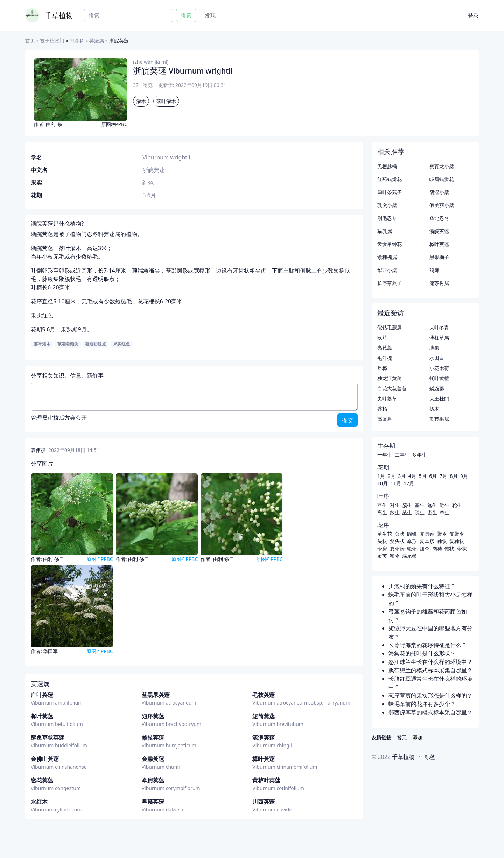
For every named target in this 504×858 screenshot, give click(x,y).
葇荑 (382, 556)
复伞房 (397, 548)
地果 (434, 348)
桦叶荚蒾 (42, 716)
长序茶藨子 (390, 283)
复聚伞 (457, 534)
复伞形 (427, 541)
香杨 (382, 409)
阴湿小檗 (439, 192)
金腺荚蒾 (153, 759)
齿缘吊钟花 (390, 244)
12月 (409, 483)
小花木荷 (439, 368)
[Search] (129, 15)
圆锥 (412, 534)
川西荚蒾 (264, 802)
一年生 (385, 455)
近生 (444, 505)
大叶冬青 (439, 327)
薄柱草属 (439, 338)
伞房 (382, 548)
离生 (382, 512)
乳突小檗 (387, 205)
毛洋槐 (385, 358)
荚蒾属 (97, 40)
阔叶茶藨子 (390, 192)
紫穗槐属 (387, 257)
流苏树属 (439, 283)
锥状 (449, 548)
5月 (423, 476)
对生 (395, 505)
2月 (392, 476)
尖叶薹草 (387, 399)
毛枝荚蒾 (264, 695)
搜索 (186, 15)
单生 (444, 512)
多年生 (419, 455)
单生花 (385, 534)
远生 (432, 505)
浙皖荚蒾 (439, 231)
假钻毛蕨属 (390, 327)
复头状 (397, 541)
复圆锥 (427, 534)
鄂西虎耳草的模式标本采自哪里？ (430, 712)
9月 (464, 476)
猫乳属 (385, 231)
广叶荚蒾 (42, 695)
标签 (430, 757)
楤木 (434, 409)
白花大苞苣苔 (392, 388)
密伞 (395, 556)
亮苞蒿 (385, 348)
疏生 (420, 512)
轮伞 (412, 548)
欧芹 (382, 338)
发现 (210, 15)
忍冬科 (77, 40)
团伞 (425, 548)
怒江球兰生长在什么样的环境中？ (430, 662)
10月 (383, 483)
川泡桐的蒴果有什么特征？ (422, 586)
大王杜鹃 (439, 399)
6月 (433, 476)
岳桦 (382, 368)
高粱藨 (385, 419)
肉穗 (437, 548)
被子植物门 (52, 40)
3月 (402, 476)
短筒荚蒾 (264, 716)
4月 (412, 476)
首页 (30, 40)
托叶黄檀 (439, 378)
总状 (400, 534)
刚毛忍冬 (387, 218)
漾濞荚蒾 (264, 737)
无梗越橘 (387, 166)
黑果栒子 (439, 257)
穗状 (442, 541)
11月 (396, 483)
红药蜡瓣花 (390, 179)
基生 (420, 505)
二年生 (402, 455)
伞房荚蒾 (153, 780)
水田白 (437, 358)
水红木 (39, 802)
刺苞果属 (439, 419)
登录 (473, 15)
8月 (454, 476)
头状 (382, 541)
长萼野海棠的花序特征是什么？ (428, 645)
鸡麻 (434, 270)
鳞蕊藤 (437, 388)
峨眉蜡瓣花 (442, 179)
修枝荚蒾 (153, 737)
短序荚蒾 (153, 716)
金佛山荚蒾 (45, 759)
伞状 (462, 548)
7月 (443, 476)
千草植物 (59, 15)
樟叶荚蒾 (264, 759)
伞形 (412, 541)
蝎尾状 (409, 556)
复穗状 (457, 541)
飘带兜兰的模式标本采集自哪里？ (430, 670)
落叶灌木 (166, 101)
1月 (381, 476)
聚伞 (442, 534)
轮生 (457, 505)
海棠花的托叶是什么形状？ (422, 653)
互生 (382, 505)
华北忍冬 (439, 218)
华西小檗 (387, 270)
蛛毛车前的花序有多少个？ (422, 704)
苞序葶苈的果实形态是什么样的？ (430, 695)
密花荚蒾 (42, 780)
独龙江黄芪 (390, 378)
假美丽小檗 (442, 205)
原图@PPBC (114, 124)
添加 (418, 737)
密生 (432, 512)
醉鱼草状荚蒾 (48, 737)
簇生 (407, 505)
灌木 (141, 101)
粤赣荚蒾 (153, 802)
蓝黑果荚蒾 (156, 695)
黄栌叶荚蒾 (266, 780)
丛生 (407, 512)
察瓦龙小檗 (442, 166)
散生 (395, 512)
